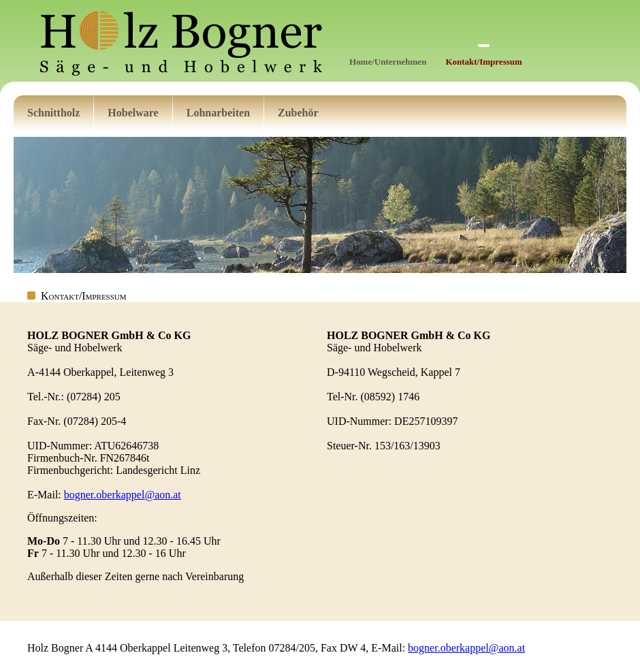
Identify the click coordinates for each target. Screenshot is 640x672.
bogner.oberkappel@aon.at (123, 495)
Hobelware (133, 113)
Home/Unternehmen (388, 62)
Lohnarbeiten (218, 113)
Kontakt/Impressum (483, 62)
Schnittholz (53, 113)
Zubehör (298, 113)
